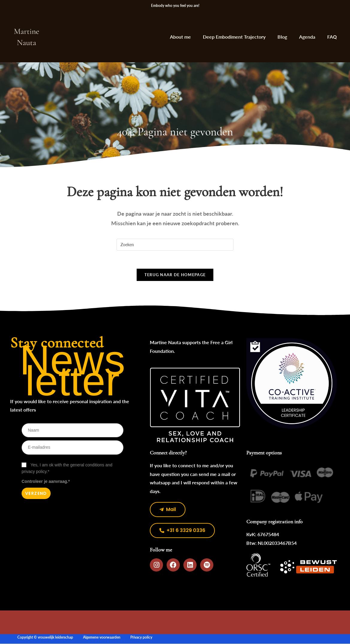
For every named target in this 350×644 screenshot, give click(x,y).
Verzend (36, 494)
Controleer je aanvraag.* (46, 482)
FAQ (332, 37)
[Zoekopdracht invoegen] (175, 245)
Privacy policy (141, 638)
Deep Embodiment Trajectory (234, 37)
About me (180, 37)
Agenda (307, 37)
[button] (182, 531)
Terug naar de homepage (175, 275)
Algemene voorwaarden (102, 638)
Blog (282, 37)
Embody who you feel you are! (175, 6)
